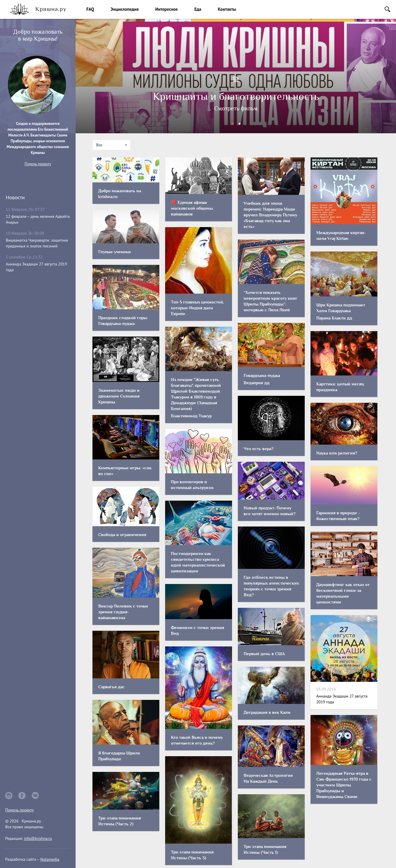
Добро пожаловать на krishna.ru (236, 107)
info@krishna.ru (38, 838)
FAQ (90, 9)
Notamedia (50, 859)
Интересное (167, 9)
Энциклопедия (124, 9)
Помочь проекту (38, 164)
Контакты (227, 9)
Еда (198, 9)
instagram (9, 796)
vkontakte (35, 796)
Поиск (387, 9)
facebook (22, 796)
